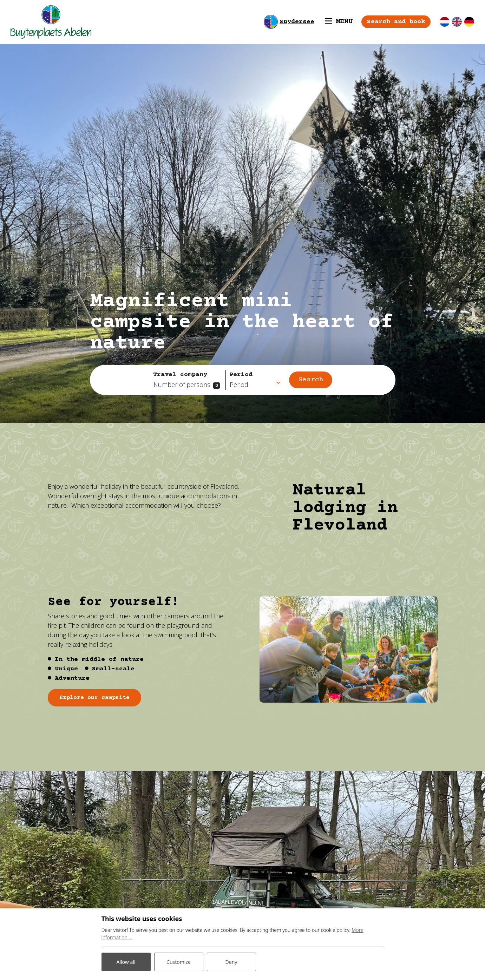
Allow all (126, 962)
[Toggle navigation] (339, 22)
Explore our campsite (94, 698)
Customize (179, 962)
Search (311, 380)
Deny (231, 962)
